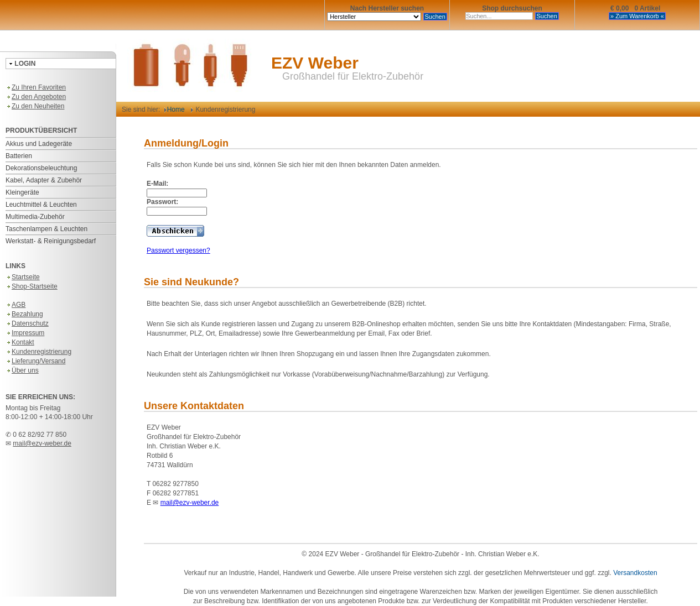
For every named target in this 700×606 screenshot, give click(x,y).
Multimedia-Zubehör (35, 217)
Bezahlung (24, 314)
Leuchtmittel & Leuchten (41, 205)
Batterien (19, 156)
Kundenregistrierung (38, 352)
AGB (15, 305)
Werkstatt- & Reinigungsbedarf (51, 241)
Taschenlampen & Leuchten (46, 229)
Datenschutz (27, 323)
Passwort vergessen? (178, 250)
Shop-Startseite (32, 286)
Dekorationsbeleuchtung (41, 168)
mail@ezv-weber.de (42, 443)
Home (175, 109)
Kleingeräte (22, 192)
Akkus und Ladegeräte (39, 144)
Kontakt (20, 342)
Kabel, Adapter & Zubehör (44, 180)
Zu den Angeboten (36, 97)
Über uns (22, 370)
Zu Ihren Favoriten (36, 87)
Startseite (23, 277)
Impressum (25, 333)
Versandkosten (635, 573)
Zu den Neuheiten (35, 106)
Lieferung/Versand (35, 361)
